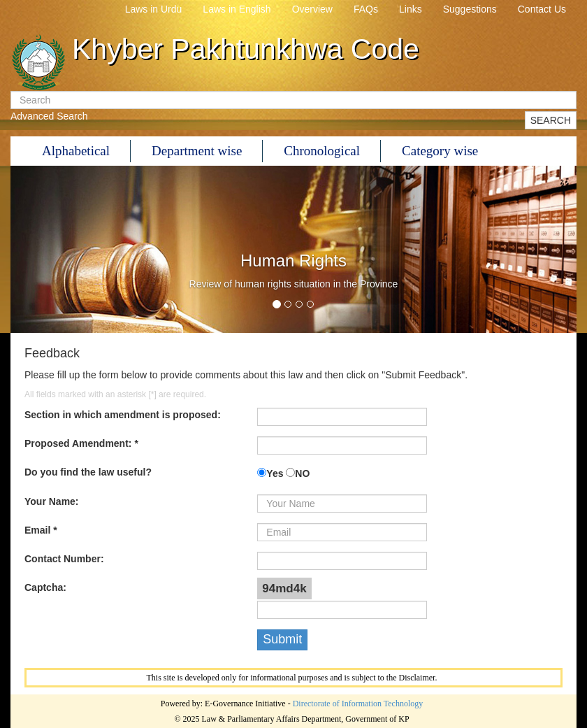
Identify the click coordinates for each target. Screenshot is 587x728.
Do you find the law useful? (88, 472)
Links (411, 9)
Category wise (440, 151)
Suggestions (470, 9)
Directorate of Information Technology (358, 704)
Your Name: (52, 501)
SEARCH (551, 120)
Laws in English (237, 9)
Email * (41, 530)
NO (302, 473)
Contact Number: (64, 559)
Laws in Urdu (154, 9)
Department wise (197, 151)
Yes (275, 473)
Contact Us (542, 9)
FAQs (366, 9)
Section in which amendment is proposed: (123, 415)
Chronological (322, 151)
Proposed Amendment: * (81, 443)
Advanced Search (49, 116)
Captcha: (45, 587)
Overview (312, 9)
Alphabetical (76, 151)
